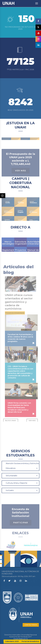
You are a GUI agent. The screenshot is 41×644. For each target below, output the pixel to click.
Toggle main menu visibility (37, 2)
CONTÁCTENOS (31, 625)
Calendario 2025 (12, 641)
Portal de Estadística (30, 641)
